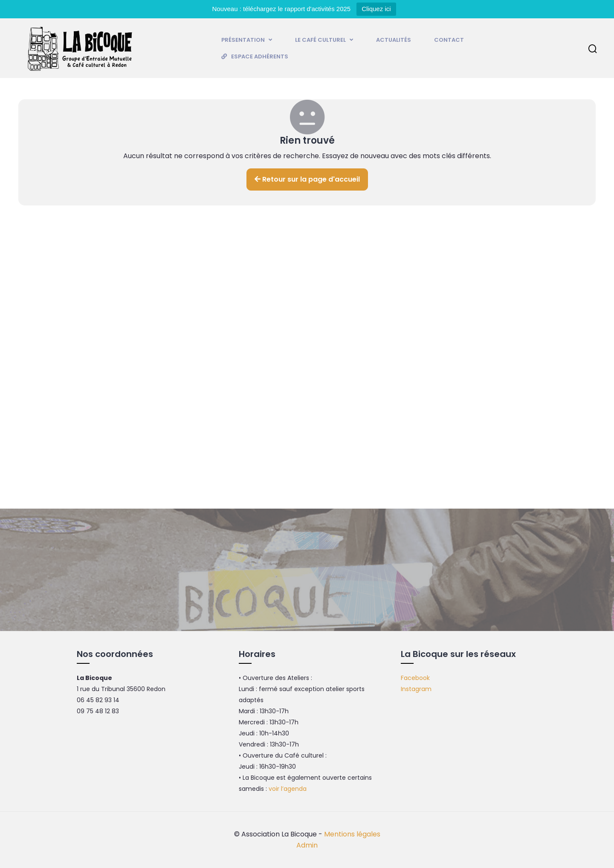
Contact (449, 40)
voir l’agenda (288, 789)
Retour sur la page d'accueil (307, 179)
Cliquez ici (376, 9)
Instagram (416, 689)
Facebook (415, 678)
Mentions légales (352, 834)
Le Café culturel (324, 40)
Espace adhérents (260, 56)
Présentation (247, 40)
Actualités (394, 40)
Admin (307, 845)
